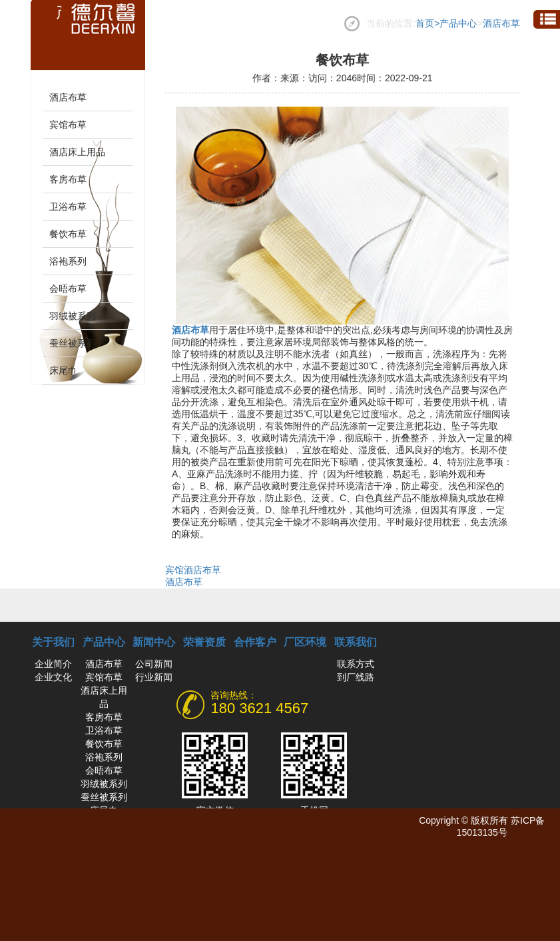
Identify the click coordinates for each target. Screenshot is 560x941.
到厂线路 (356, 677)
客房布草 (68, 179)
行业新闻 (154, 677)
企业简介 (53, 664)
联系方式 (356, 664)
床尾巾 (63, 371)
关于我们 (53, 642)
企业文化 (53, 677)
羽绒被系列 (73, 316)
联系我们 (356, 642)
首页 (427, 23)
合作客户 (255, 642)
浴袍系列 (68, 261)
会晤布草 (68, 289)
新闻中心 (154, 642)
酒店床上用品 (77, 152)
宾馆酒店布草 (193, 570)
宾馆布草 (68, 125)
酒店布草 (501, 23)
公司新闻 (154, 664)
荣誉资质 (204, 642)
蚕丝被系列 (73, 343)
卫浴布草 (68, 207)
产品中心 (458, 23)
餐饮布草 (68, 234)
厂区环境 (305, 642)
